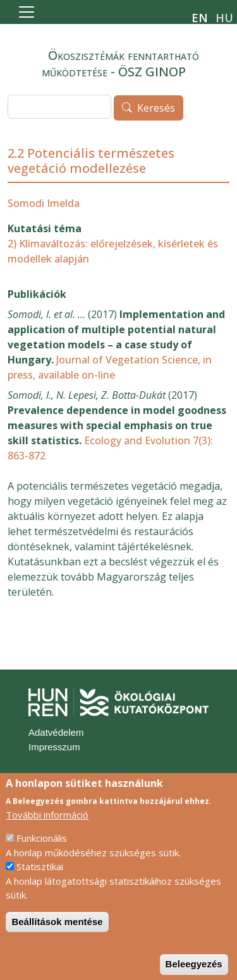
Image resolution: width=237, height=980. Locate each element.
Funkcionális (42, 853)
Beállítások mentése (57, 936)
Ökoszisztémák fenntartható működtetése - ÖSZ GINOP (120, 63)
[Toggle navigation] (27, 12)
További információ (47, 829)
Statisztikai (40, 881)
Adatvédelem (56, 732)
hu (224, 18)
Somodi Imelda (44, 203)
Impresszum (54, 747)
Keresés (156, 109)
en (200, 18)
